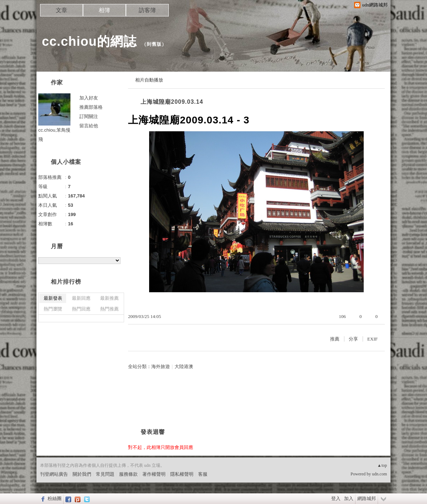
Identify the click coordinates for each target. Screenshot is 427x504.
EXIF (372, 339)
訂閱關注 (89, 116)
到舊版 (154, 44)
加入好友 (89, 98)
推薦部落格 (91, 107)
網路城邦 (367, 498)
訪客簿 (147, 10)
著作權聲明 (154, 474)
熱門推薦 (109, 309)
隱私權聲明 (182, 474)
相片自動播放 (149, 80)
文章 (62, 10)
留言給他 (89, 126)
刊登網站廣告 (54, 474)
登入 (336, 498)
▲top (382, 465)
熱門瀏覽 (53, 309)
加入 (349, 498)
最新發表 (53, 298)
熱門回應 (81, 309)
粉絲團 (55, 498)
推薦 (335, 339)
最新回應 (81, 298)
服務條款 (128, 474)
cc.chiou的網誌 (89, 41)
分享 (353, 339)
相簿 (104, 10)
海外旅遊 (161, 366)
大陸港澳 (184, 366)
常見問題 (105, 474)
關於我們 (82, 474)
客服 (203, 474)
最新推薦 (109, 298)
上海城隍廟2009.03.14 (172, 102)
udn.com (379, 474)
